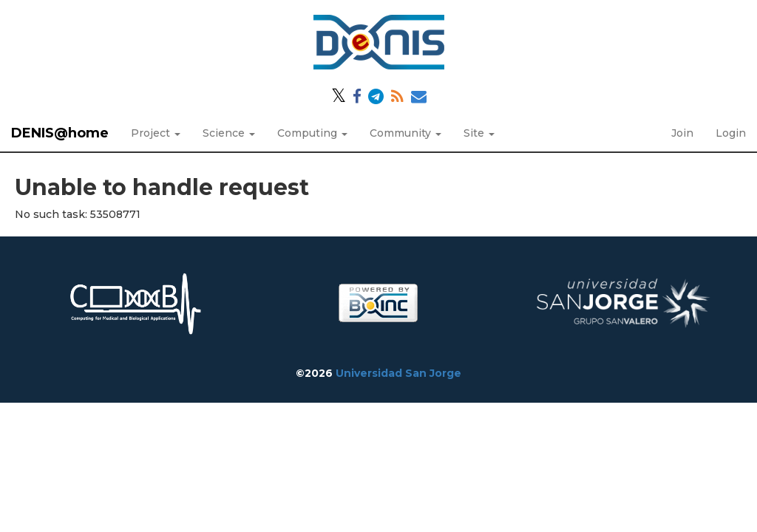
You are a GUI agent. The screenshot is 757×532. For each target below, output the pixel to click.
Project (156, 133)
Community (405, 133)
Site (479, 133)
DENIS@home (60, 133)
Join (682, 133)
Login (731, 133)
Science (229, 133)
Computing (312, 133)
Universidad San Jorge (398, 373)
